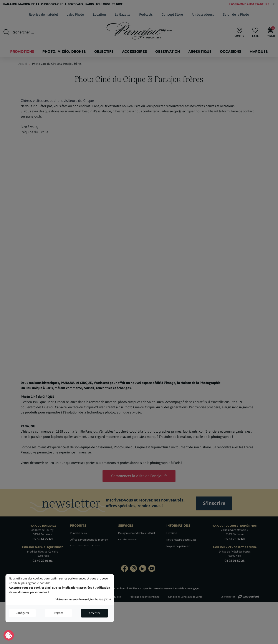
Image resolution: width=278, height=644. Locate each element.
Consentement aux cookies (9, 636)
